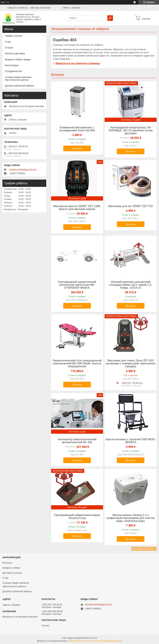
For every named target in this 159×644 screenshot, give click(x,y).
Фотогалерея (12, 65)
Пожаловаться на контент (80, 641)
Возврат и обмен (11, 568)
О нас (8, 42)
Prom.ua (93, 638)
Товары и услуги (13, 36)
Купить (79, 149)
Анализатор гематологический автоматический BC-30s (77, 441)
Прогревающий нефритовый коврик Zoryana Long (77, 517)
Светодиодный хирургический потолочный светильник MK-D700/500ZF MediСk (77, 285)
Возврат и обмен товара (18, 59)
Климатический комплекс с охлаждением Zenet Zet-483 (77, 129)
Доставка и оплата (12, 573)
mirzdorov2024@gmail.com (23, 170)
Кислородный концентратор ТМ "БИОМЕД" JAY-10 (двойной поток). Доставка (131, 130)
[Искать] (110, 18)
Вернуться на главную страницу (78, 63)
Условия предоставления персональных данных (18, 78)
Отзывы (9, 48)
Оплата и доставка (15, 53)
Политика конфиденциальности (108, 641)
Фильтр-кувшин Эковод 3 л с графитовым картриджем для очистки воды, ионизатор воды (131, 518)
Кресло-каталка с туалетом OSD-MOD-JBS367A (131, 441)
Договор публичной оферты (19, 86)
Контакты (7, 563)
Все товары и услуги (143, 549)
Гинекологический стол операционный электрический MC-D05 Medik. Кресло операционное (77, 364)
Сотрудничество (13, 71)
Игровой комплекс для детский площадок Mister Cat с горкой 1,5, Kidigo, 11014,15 (131, 285)
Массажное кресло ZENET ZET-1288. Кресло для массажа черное (77, 208)
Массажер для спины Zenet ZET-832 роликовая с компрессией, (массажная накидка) (131, 364)
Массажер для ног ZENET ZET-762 (131, 206)
